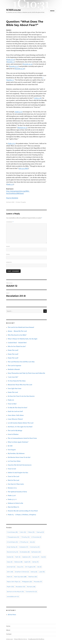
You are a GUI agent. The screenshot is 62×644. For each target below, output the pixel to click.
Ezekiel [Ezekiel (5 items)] (10, 557)
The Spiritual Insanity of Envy (17, 492)
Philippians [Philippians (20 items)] (27, 582)
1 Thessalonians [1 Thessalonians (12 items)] (13, 537)
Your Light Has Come (15, 388)
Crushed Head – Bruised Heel (17, 343)
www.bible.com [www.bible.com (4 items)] (13, 597)
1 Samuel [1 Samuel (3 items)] (40, 532)
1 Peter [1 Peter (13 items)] (31, 532)
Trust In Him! (12, 404)
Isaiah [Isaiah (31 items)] (27, 562)
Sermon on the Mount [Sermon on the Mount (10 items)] (15, 592)
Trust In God (12, 469)
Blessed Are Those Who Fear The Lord (20, 385)
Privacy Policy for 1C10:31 (20, 639)
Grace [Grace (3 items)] (10, 562)
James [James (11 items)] (35, 562)
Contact (9, 634)
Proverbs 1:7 (11, 62)
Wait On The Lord (13, 480)
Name (8, 246)
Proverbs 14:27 (14, 66)
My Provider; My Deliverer (16, 453)
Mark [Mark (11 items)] (10, 577)
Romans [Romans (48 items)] (31, 587)
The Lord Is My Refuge (15, 431)
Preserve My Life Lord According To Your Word (23, 511)
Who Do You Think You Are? (17, 346)
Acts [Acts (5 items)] (32, 542)
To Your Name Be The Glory (17, 381)
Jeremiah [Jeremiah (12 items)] (11, 567)
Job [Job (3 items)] (39, 567)
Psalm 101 (11, 400)
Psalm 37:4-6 (12, 499)
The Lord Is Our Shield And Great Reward (21, 327)
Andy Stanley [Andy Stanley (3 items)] (12, 547)
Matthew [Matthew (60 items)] (33, 577)
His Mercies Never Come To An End (19, 457)
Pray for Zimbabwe (12, 198)
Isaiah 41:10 (19, 112)
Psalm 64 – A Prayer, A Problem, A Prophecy (22, 515)
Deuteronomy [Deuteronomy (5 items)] (12, 552)
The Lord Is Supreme (14, 366)
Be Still (10, 446)
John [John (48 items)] (10, 572)
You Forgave (12, 450)
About (8, 630)
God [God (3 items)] (43, 557)
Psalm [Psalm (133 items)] (10, 587)
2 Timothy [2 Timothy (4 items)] (24, 542)
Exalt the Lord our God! (15, 411)
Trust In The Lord (13, 476)
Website (9, 262)
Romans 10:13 (12, 488)
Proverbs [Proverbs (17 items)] (38, 582)
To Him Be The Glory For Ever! (18, 408)
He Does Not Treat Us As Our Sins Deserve (21, 396)
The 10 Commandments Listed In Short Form (22, 438)
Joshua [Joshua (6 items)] (34, 572)
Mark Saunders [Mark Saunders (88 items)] (20, 577)
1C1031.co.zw (13, 10)
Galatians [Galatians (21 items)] (26, 557)
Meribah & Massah (14, 369)
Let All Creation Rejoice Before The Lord (21, 423)
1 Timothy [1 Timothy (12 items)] (25, 537)
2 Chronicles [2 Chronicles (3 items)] (36, 537)
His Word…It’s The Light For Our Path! (20, 427)
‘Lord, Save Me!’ (13, 377)
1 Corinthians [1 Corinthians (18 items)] (12, 532)
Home (8, 626)
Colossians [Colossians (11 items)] (24, 547)
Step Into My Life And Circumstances (20, 465)
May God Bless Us (13, 507)
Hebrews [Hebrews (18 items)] (18, 562)
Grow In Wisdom (13, 434)
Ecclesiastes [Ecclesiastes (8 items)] (25, 552)
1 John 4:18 (38, 98)
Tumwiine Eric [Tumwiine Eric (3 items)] (31, 592)
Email (8, 254)
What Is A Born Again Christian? (18, 442)
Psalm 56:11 (12, 143)
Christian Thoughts (21, 202)
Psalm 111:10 (11, 60)
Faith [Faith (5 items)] (18, 557)
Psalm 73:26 (12, 495)
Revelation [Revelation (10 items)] (20, 587)
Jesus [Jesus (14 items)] (20, 567)
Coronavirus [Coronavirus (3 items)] (35, 547)
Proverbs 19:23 (27, 64)
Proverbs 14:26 (20, 69)
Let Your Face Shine (14, 461)
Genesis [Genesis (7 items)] (36, 557)
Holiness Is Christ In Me (15, 503)
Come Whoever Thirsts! (15, 419)
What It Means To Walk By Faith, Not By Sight (23, 339)
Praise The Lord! (13, 350)
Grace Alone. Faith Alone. (16, 415)
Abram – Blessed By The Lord (17, 331)
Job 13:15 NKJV (24, 168)
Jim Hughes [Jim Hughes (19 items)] (30, 567)
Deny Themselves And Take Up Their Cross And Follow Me (26, 373)
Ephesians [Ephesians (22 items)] (36, 552)
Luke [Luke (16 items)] (42, 572)
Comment (10, 222)
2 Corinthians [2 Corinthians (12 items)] (12, 542)
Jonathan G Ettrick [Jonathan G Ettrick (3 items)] (22, 572)
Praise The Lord (13, 392)
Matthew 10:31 (22, 128)
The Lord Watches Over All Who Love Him (21, 362)
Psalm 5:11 (10, 184)
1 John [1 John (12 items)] (23, 532)
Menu (52, 11)
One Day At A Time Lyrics (16, 484)
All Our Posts (12, 615)
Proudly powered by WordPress (36, 639)
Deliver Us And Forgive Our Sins (18, 473)
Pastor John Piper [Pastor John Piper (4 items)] (14, 582)
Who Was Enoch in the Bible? (17, 335)
